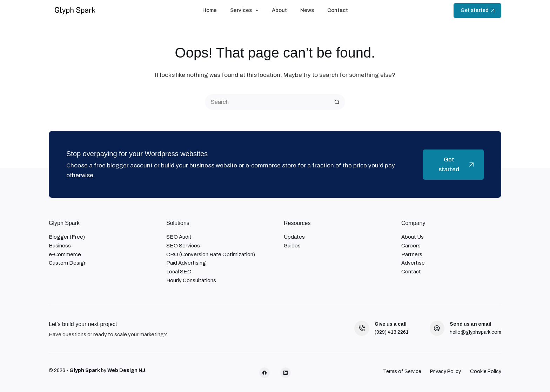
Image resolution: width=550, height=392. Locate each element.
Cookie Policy (486, 371)
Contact (338, 10)
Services (246, 11)
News (307, 10)
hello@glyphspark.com (475, 332)
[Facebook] (264, 373)
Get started (477, 10)
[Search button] (337, 102)
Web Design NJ (126, 370)
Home (210, 10)
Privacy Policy (445, 371)
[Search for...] (267, 102)
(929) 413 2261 (392, 332)
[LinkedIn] (286, 373)
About (279, 10)
